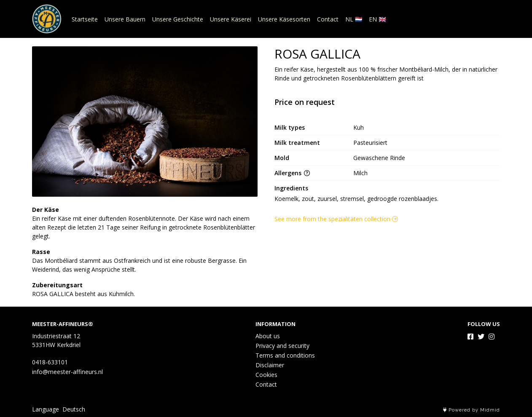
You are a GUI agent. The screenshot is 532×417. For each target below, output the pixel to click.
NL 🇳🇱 (354, 19)
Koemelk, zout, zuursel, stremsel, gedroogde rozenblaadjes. (356, 199)
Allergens (292, 173)
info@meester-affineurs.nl (67, 372)
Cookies (266, 375)
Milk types (290, 127)
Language (46, 409)
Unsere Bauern (125, 19)
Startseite (85, 19)
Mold (282, 158)
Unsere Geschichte (178, 19)
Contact (328, 19)
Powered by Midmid (472, 410)
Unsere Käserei (231, 19)
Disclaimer (270, 365)
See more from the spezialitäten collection (336, 219)
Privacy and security (282, 346)
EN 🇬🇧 (377, 19)
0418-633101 (50, 362)
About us (268, 336)
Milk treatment (297, 143)
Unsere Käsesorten (284, 19)
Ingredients (291, 188)
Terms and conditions (285, 355)
